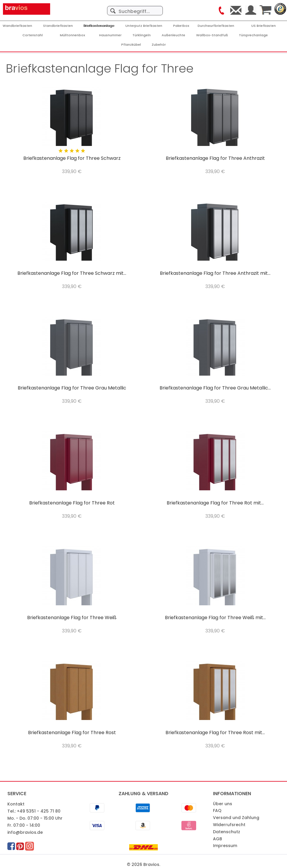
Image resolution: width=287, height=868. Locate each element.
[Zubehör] (159, 45)
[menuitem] (135, 8)
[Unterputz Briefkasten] (144, 26)
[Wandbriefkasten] (17, 26)
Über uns (223, 804)
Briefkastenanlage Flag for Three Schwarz (72, 158)
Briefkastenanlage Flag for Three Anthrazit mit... (215, 273)
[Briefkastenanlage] (99, 26)
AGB (218, 839)
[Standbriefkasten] (58, 26)
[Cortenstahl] (33, 35)
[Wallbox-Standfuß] (212, 35)
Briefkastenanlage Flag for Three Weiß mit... (215, 618)
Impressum (225, 846)
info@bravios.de (25, 832)
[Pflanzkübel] (131, 45)
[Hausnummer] (110, 35)
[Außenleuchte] (173, 35)
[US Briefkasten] (264, 26)
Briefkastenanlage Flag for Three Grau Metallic (72, 388)
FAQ (217, 811)
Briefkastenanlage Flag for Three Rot (72, 503)
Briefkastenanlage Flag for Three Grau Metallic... (215, 388)
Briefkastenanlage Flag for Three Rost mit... (215, 733)
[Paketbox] (181, 26)
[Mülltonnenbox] (72, 35)
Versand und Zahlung (236, 818)
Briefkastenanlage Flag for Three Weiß (72, 618)
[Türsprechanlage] (253, 35)
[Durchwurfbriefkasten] (216, 26)
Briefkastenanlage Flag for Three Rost (72, 733)
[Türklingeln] (142, 35)
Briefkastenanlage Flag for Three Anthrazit (215, 158)
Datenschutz (227, 832)
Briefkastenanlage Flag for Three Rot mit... (215, 503)
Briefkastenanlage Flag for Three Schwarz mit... (72, 273)
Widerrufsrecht (229, 825)
